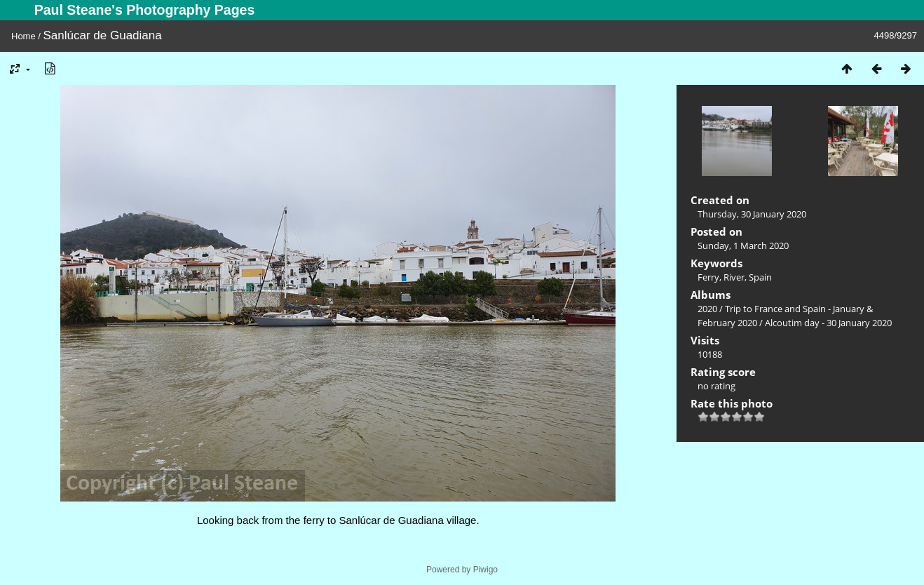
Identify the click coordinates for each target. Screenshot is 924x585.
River (734, 277)
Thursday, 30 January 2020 (752, 214)
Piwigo (485, 570)
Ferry (708, 277)
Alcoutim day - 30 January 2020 (828, 323)
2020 (707, 309)
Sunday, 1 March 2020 (743, 246)
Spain (760, 277)
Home (23, 36)
